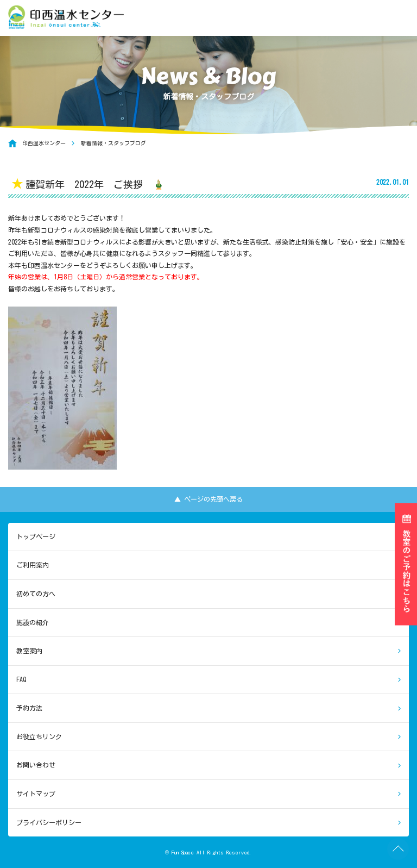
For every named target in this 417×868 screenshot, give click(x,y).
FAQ (21, 679)
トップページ (36, 536)
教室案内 (29, 651)
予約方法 (29, 708)
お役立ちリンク (39, 736)
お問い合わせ (36, 765)
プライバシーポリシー (49, 822)
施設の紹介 (33, 622)
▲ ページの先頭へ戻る (208, 499)
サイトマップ (36, 794)
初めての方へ (36, 594)
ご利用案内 (33, 565)
